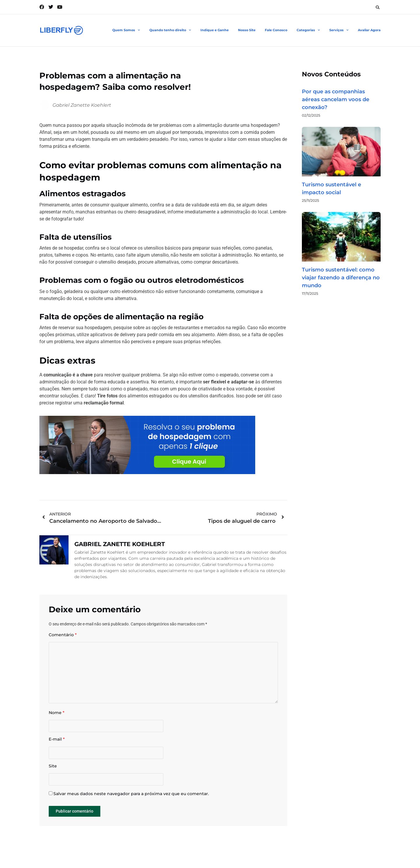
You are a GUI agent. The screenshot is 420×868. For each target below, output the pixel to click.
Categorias (308, 30)
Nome (57, 713)
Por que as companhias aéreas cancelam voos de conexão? (336, 99)
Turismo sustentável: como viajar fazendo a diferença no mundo (341, 278)
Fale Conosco (276, 30)
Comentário (63, 635)
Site (53, 766)
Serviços (339, 30)
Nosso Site (247, 30)
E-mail (57, 739)
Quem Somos (126, 30)
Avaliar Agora (369, 30)
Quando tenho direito (170, 30)
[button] (377, 7)
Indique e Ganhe (215, 30)
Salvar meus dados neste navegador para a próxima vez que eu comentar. (131, 794)
